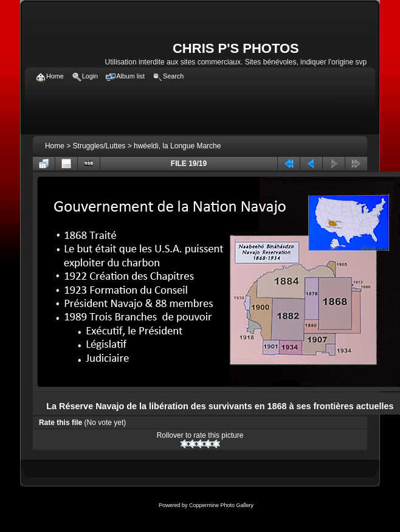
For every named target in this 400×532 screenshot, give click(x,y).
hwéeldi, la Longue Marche (177, 146)
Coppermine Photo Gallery (221, 505)
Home (55, 146)
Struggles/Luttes (99, 146)
